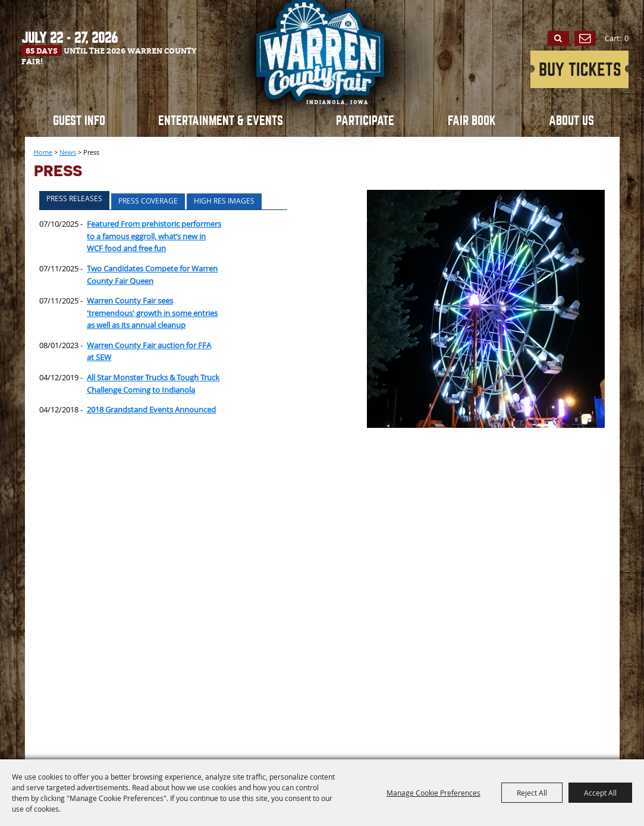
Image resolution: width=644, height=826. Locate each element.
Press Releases (74, 198)
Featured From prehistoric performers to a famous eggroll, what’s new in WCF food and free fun (154, 236)
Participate (365, 121)
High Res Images (224, 201)
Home (43, 152)
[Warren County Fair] (322, 74)
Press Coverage (148, 201)
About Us (571, 121)
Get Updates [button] (585, 39)
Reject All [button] (532, 793)
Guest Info (79, 121)
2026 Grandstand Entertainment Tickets (579, 69)
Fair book (472, 121)
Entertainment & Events (221, 121)
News (68, 152)
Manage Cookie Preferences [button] (433, 793)
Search (558, 39)
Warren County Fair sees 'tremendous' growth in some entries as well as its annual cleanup (152, 313)
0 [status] (626, 38)
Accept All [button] (600, 793)
